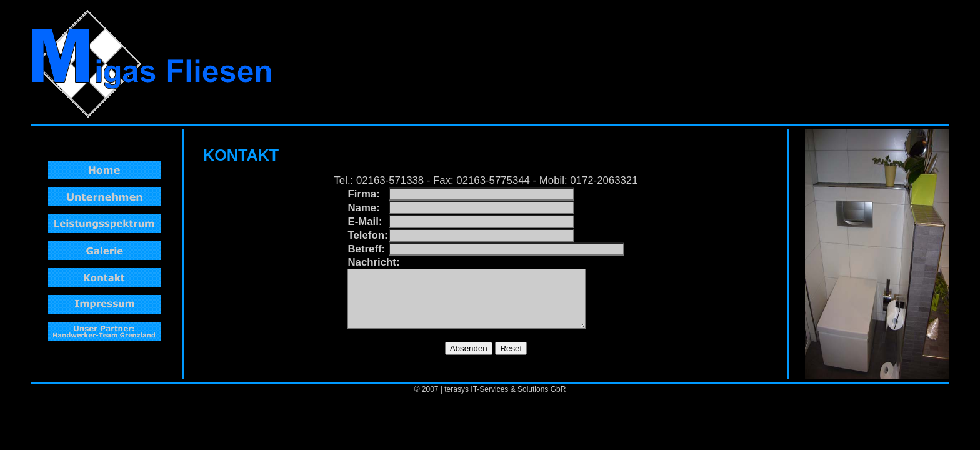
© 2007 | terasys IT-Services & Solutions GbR (490, 389)
